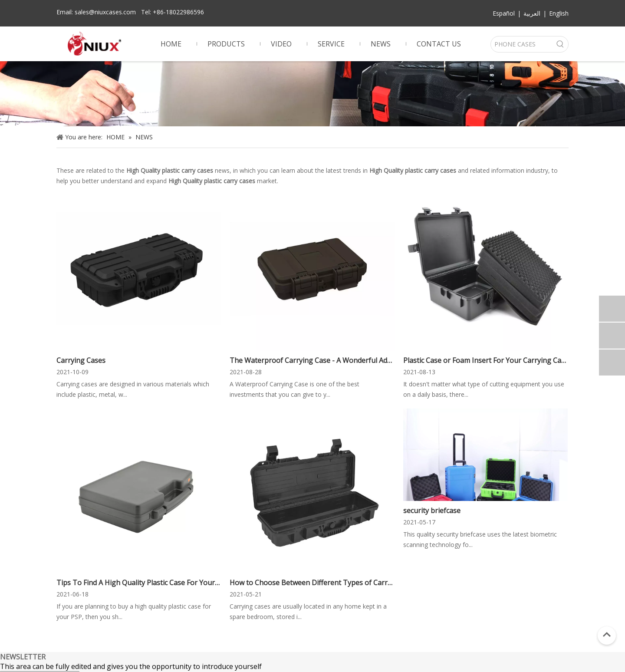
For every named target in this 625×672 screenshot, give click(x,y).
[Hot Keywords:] (560, 44)
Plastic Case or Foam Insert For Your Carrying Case (485, 360)
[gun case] (312, 94)
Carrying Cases (81, 360)
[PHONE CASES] (522, 44)
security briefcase (432, 511)
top (607, 635)
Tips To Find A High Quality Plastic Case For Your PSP (139, 583)
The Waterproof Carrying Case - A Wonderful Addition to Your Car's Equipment (312, 360)
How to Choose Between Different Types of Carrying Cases (312, 583)
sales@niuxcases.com (105, 12)
